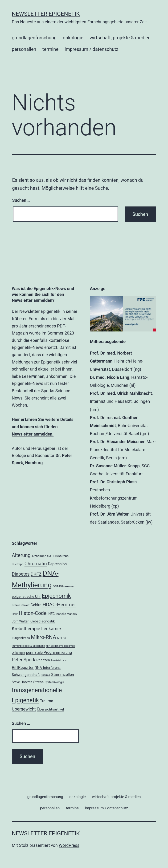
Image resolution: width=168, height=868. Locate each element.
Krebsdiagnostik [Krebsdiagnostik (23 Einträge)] (42, 621)
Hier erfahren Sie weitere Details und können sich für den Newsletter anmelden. (43, 427)
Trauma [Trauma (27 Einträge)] (47, 701)
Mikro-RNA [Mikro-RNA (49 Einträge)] (43, 637)
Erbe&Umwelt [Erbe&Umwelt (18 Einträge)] (21, 605)
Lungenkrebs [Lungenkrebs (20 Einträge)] (21, 638)
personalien (24, 49)
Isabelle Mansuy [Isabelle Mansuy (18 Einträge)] (66, 614)
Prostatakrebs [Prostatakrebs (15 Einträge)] (59, 660)
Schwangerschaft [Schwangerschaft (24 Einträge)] (26, 675)
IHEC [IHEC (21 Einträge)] (51, 614)
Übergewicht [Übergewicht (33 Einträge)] (24, 709)
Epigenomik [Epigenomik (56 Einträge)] (56, 596)
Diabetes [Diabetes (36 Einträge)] (21, 574)
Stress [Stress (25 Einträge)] (38, 682)
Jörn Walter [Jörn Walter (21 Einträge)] (20, 621)
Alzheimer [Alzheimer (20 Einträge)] (39, 556)
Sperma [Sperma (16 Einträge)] (45, 675)
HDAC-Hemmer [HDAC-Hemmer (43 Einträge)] (59, 605)
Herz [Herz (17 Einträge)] (15, 614)
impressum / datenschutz (91, 49)
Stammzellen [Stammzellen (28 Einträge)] (63, 674)
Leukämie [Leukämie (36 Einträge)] (51, 629)
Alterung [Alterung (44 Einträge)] (21, 555)
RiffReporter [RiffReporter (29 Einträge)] (23, 667)
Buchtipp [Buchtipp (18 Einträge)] (18, 564)
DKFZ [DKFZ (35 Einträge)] (36, 574)
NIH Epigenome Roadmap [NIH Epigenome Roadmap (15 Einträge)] (60, 646)
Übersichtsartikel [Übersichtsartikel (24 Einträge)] (51, 709)
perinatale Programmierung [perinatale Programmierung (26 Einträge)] (49, 652)
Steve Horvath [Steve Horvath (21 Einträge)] (22, 682)
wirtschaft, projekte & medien (120, 38)
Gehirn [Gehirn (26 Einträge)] (36, 605)
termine (50, 49)
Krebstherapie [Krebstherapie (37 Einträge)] (26, 629)
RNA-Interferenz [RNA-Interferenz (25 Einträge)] (48, 668)
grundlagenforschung (34, 38)
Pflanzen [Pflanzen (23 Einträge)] (43, 660)
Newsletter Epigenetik (46, 14)
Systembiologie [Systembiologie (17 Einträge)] (54, 682)
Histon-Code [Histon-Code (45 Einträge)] (33, 613)
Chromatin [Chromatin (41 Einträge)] (36, 564)
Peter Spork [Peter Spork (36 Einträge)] (24, 660)
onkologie (73, 38)
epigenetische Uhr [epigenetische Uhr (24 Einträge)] (26, 597)
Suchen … (21, 200)
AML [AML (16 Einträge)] (49, 556)
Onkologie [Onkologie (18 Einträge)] (18, 653)
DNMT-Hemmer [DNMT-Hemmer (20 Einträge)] (64, 586)
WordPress (69, 845)
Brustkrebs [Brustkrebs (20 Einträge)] (61, 556)
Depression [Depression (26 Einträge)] (57, 564)
